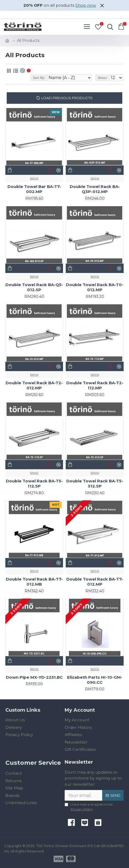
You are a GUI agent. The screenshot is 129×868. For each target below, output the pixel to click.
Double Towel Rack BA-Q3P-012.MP (95, 189)
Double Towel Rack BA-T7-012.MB (34, 582)
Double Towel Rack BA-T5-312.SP (95, 484)
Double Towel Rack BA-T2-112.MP (95, 385)
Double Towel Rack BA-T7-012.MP (95, 582)
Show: (103, 78)
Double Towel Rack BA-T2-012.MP (34, 385)
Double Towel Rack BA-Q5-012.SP (34, 287)
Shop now (86, 5)
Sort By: (39, 78)
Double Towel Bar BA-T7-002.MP (34, 189)
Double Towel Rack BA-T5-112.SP (34, 484)
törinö (34, 178)
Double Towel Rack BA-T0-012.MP (95, 287)
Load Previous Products (67, 98)
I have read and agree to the (89, 807)
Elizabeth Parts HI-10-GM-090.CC (95, 680)
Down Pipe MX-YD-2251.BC (34, 677)
